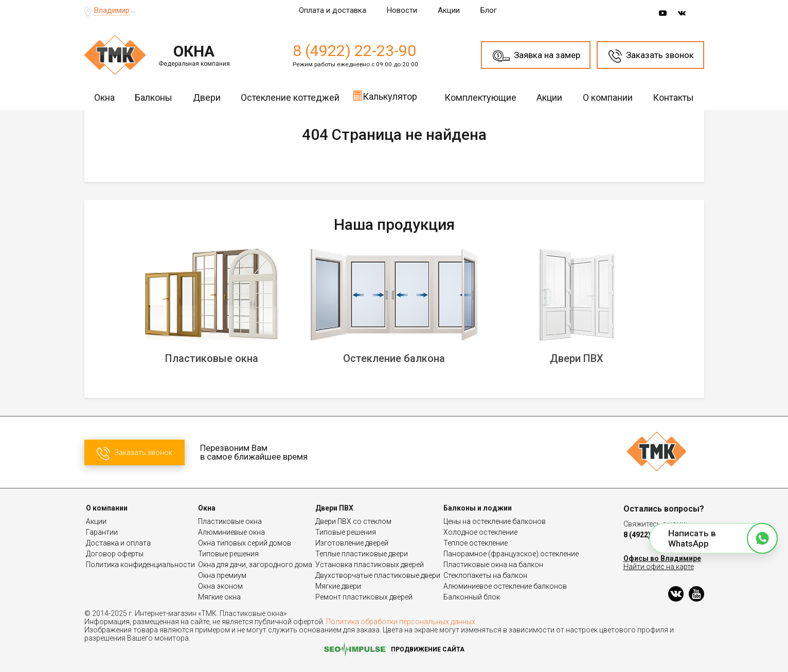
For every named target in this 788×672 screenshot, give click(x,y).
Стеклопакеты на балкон (485, 575)
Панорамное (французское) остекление (511, 554)
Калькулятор (385, 96)
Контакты (673, 97)
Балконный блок (472, 597)
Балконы (154, 97)
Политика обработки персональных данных (401, 622)
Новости (402, 10)
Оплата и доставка (333, 10)
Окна (104, 97)
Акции (449, 10)
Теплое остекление (476, 543)
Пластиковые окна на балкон (493, 565)
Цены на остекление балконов (495, 521)
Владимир (112, 10)
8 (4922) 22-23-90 (354, 51)
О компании (608, 97)
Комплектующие (480, 97)
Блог (489, 10)
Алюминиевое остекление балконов (505, 586)
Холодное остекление (480, 532)
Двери (207, 97)
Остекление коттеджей (290, 97)
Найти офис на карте (659, 567)
